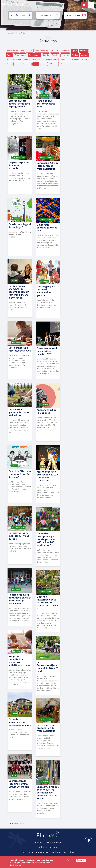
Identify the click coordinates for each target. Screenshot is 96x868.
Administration (12, 51)
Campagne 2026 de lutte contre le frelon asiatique (48, 166)
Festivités (65, 55)
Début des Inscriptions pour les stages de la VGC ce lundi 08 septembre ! (47, 540)
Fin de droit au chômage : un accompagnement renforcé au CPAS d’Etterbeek (19, 292)
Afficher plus (18, 823)
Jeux (9, 60)
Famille (46, 55)
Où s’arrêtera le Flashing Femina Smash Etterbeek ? (19, 784)
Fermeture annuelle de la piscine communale (20, 722)
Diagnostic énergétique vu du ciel (47, 228)
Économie (65, 51)
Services (38, 842)
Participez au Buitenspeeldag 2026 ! (46, 104)
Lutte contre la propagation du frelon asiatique (46, 728)
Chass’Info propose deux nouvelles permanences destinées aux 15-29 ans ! (48, 793)
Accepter (81, 860)
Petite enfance (52, 60)
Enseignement (20, 55)
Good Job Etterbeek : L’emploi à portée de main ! (20, 474)
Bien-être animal (42, 51)
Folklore (75, 55)
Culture (30, 51)
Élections (84, 51)
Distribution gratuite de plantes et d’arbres (20, 413)
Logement (17, 60)
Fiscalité (55, 55)
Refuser (70, 860)
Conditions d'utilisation (48, 847)
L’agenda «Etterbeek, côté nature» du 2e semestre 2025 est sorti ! (47, 603)
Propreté (75, 60)
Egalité (74, 51)
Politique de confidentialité (35, 852)
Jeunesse (85, 55)
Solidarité (27, 64)
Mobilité (27, 60)
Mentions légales (54, 842)
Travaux (44, 64)
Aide (22, 51)
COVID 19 (55, 51)
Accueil (11, 33)
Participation (38, 60)
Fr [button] (91, 5)
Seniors (17, 64)
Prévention (65, 60)
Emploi (9, 55)
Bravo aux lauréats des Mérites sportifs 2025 (48, 351)
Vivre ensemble (66, 64)
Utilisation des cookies (63, 852)
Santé (9, 64)
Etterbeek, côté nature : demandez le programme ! (19, 104)
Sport (36, 64)
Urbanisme (54, 64)
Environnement (34, 55)
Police (84, 60)
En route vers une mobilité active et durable (19, 536)
